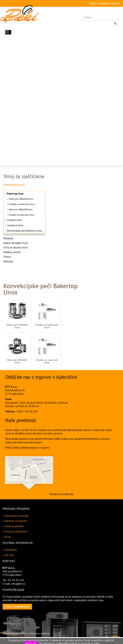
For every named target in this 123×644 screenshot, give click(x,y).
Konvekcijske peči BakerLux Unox (25, 231)
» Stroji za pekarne (13, 526)
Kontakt (116, 3)
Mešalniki (8, 238)
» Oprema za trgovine (15, 521)
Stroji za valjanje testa (16, 247)
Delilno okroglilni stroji (16, 243)
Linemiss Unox (15, 220)
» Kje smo (8, 555)
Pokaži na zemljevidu (61, 494)
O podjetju (104, 3)
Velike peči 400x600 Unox (21, 199)
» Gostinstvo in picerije (16, 516)
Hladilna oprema (12, 252)
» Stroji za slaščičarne (15, 531)
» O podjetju (10, 550)
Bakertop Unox (15, 194)
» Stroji (7, 537)
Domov (93, 3)
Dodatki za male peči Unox (22, 215)
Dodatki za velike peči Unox (22, 204)
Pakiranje (8, 261)
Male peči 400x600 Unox (21, 210)
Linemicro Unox (15, 225)
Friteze (7, 257)
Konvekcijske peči (14, 185)
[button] (17, 607)
